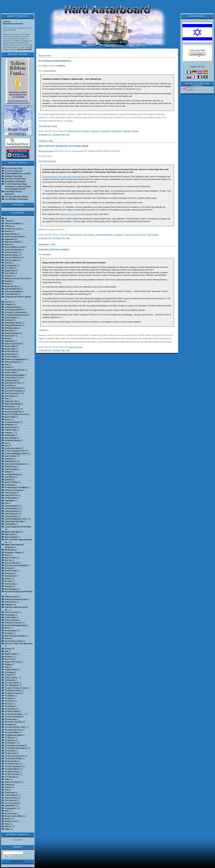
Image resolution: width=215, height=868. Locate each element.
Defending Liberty (12, 328)
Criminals (8, 320)
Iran (6, 443)
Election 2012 (10, 351)
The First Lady (10, 719)
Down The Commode (13, 344)
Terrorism (8, 675)
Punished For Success (13, 623)
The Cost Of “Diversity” (14, 171)
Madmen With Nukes (13, 532)
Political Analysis (11, 597)
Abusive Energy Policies (14, 237)
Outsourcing (9, 584)
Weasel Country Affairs (14, 816)
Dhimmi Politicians (12, 333)
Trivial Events (10, 793)
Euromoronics (10, 354)
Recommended (11, 631)
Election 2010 (10, 349)
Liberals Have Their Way (14, 521)
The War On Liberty (12, 774)
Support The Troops (12, 662)
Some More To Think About (15, 179)
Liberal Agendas (11, 508)
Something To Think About (15, 181)
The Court (9, 704)
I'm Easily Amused (12, 422)
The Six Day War (11, 761)
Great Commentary (12, 393)
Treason (8, 787)
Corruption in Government (101, 131)
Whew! (7, 824)
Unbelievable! (10, 806)
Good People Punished (14, 388)
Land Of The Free (11, 495)
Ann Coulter (9, 268)
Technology (9, 672)
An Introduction (11, 265)
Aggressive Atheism (12, 242)
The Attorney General (13, 693)
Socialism (8, 657)
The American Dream (13, 690)
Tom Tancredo (10, 777)
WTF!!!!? (8, 826)
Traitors (8, 779)
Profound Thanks (11, 620)
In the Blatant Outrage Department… (55, 61)
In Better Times (11, 430)
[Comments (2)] (45, 135)
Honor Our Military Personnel (16, 414)
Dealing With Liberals (13, 323)
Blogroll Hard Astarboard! (13, 24)
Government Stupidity (13, 391)
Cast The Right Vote (12, 289)
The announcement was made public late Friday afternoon (65, 177)
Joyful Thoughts (11, 469)
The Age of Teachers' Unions (16, 688)
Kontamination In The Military (16, 487)
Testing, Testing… (12, 677)
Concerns (8, 302)
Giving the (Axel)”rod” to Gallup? (54, 249)
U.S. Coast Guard (11, 803)
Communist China (12, 294)
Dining (7, 338)
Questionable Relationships (15, 625)
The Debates (9, 706)
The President (153, 235)
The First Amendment (13, 717)
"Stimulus (9, 226)
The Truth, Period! (12, 764)
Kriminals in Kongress (13, 490)
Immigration (119, 235)
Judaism (8, 472)
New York (8, 560)
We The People (10, 813)
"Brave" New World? (13, 224)
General (8, 367)
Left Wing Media (11, 498)
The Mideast (9, 738)
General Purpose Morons (14, 370)
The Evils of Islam (12, 711)
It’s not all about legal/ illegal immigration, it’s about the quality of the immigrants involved (18, 186)
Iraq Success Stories (13, 448)
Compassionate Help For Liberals (18, 297)
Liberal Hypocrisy (11, 514)
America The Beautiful (13, 250)
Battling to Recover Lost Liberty (17, 278)
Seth (6, 651)
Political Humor (11, 602)
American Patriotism (13, 257)
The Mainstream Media (13, 735)
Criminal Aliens (89, 235)
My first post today (46, 151)
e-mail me (7, 22)
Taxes (7, 667)
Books (7, 284)
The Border (9, 698)
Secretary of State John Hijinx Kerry (19, 644)
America (8, 244)
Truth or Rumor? (11, 795)
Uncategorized (10, 808)
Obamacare (117, 131)
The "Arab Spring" (12, 683)
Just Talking (9, 477)
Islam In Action (10, 456)
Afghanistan (9, 239)
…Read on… (44, 330)
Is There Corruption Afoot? (15, 451)
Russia (7, 638)
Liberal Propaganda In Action (16, 519)
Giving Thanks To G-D (13, 378)
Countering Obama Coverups (16, 315)
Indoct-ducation (11, 438)
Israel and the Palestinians (15, 464)
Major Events (10, 534)
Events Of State (11, 357)
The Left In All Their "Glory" (135, 235)
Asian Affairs (10, 273)
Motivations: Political (13, 552)
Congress (86, 131)
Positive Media (10, 617)
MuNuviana (18, 862)
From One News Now (47, 161)
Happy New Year (11, 401)
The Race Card (10, 753)
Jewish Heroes (10, 466)
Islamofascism (10, 461)
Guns (7, 399)
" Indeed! (8, 221)
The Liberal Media (12, 732)
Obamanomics (10, 576)
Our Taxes (9, 581)
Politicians (127, 131)
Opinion (8, 579)
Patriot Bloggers (11, 589)
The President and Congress (16, 748)
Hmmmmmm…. (11, 406)
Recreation (9, 633)
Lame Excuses (10, 493)
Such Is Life (9, 659)
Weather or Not (11, 821)
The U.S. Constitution (13, 766)
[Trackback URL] (58, 135)
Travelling (8, 785)
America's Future (11, 252)
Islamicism (9, 459)
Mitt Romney (10, 550)
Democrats (9, 331)
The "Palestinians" (12, 685)
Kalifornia (8, 480)
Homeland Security (12, 409)
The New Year (10, 740)
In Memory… (10, 433)
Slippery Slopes (11, 654)
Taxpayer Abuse (11, 670)
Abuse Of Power (75, 131)
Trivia (7, 790)
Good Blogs (9, 386)
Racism (8, 628)
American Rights (11, 260)
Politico (138, 89)
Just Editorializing (12, 474)
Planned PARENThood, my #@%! (17, 173)
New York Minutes (12, 563)
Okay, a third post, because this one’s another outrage (63, 146)
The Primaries (10, 751)
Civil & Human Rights (13, 292)
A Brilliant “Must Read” (14, 176)
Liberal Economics (12, 511)
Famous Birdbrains (12, 362)
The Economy (10, 709)
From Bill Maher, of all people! (16, 199)
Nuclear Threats (11, 571)
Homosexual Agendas (105, 235)
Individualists (10, 435)
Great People (10, 396)
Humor (7, 419)
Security (8, 649)
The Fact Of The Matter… (14, 714)
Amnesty (8, 263)
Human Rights (10, 417)
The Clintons (10, 701)
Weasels (135, 131)
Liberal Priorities (11, 516)
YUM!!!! (8, 829)
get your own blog (25, 49)
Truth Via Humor (11, 798)
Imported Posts (11, 427)
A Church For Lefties (13, 229)
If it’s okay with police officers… (17, 197)
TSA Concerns (10, 800)
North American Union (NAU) (16, 565)
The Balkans (9, 696)
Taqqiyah (8, 664)
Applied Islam (10, 271)
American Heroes (11, 255)
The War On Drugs (12, 772)
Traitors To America (12, 782)
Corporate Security (12, 307)
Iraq (6, 446)
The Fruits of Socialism (14, 722)
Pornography (10, 615)
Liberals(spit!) (10, 524)
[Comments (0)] (45, 238)
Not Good (8, 568)
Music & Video (10, 558)
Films (7, 365)
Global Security (11, 380)
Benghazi (8, 281)
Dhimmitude (9, 336)
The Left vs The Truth (13, 730)
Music (7, 555)
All (6, 218)
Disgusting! (9, 341)
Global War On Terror (13, 383)
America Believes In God (14, 247)
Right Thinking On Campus (15, 636)
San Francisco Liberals (14, 641)
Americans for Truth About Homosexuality (76, 214)
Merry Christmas (11, 537)
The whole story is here (48, 126)
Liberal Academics (12, 506)
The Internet (9, 725)
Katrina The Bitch (11, 482)
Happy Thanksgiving (13, 404)
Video (7, 811)
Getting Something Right (14, 375)
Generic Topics (11, 372)
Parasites (8, 586)
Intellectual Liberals (12, 440)
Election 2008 (10, 346)
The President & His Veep (15, 745)
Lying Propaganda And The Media (18, 527)
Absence (8, 231)
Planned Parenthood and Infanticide (19, 592)
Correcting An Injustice (14, 310)
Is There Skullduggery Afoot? (16, 453)
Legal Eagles (10, 501)
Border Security (11, 286)
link (68, 135)
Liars (7, 503)
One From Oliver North (14, 168)
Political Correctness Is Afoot (16, 599)
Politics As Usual (11, 612)
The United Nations (12, 769)
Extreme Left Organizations (15, 359)
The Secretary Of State (13, 758)
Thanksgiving (10, 680)
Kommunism (10, 485)
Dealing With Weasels (13, 325)
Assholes (8, 276)
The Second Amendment (14, 756)
